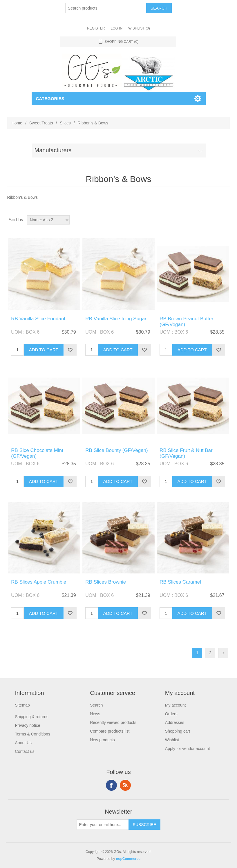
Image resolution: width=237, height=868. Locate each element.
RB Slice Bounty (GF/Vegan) (116, 450)
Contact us (25, 751)
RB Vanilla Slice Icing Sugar (116, 319)
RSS (125, 785)
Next (223, 653)
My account (176, 705)
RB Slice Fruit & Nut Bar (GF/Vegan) (186, 453)
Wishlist (172, 740)
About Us (23, 743)
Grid (214, 220)
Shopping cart (178, 731)
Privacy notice (28, 725)
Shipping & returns (32, 717)
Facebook (111, 785)
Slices (65, 123)
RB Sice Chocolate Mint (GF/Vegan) (37, 453)
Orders (171, 714)
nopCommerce (128, 859)
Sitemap (22, 705)
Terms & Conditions (33, 734)
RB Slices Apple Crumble (39, 582)
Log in (116, 28)
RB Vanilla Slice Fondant (38, 319)
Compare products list (110, 731)
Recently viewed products (113, 722)
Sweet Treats (41, 123)
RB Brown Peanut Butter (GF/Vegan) (186, 322)
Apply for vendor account (188, 749)
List (225, 220)
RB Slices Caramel (180, 582)
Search (96, 705)
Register (96, 28)
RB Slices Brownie (106, 582)
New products (102, 740)
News (95, 714)
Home (17, 123)
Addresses (175, 722)
